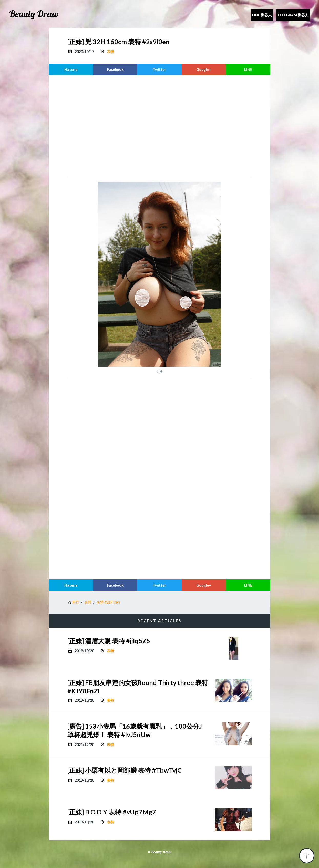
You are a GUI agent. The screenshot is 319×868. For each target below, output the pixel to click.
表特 (110, 52)
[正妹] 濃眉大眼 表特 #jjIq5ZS (109, 641)
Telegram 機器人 (293, 15)
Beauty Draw (34, 14)
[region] (160, 126)
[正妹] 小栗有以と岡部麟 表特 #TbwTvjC (125, 770)
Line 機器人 (262, 15)
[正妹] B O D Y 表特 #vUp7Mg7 (112, 812)
